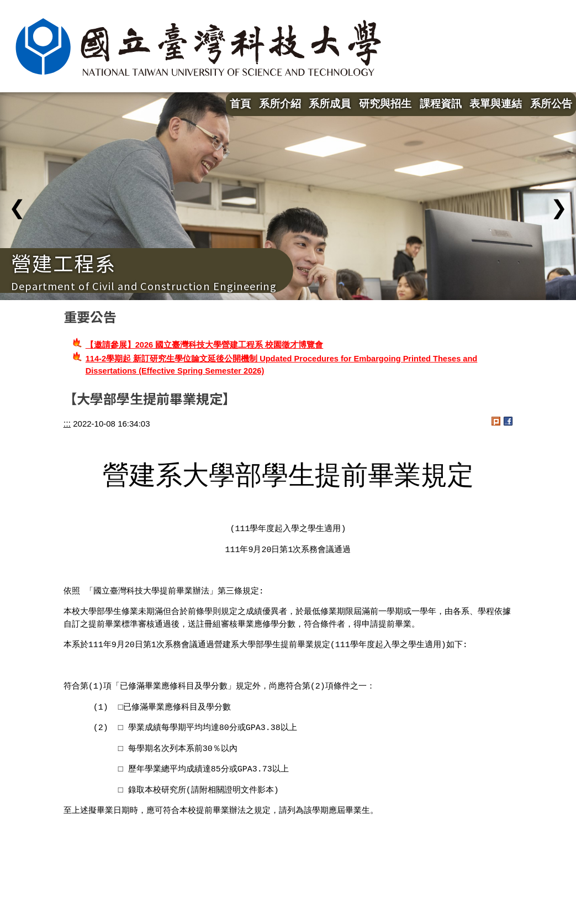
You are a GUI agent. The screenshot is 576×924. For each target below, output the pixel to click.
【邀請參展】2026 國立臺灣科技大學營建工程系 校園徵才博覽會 (205, 345)
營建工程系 (64, 263)
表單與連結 (496, 104)
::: (67, 424)
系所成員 (330, 104)
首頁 (240, 104)
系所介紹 (280, 104)
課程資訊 (441, 104)
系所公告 (551, 104)
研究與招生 (385, 104)
